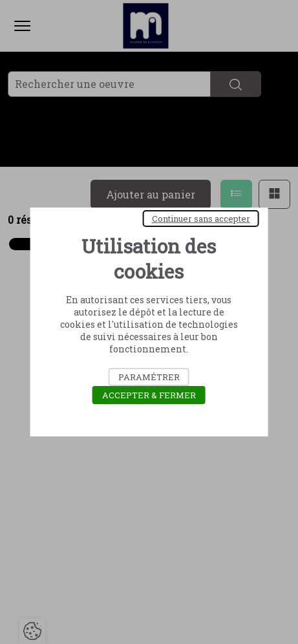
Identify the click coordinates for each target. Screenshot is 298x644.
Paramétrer (149, 377)
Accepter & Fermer (149, 395)
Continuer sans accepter (201, 219)
